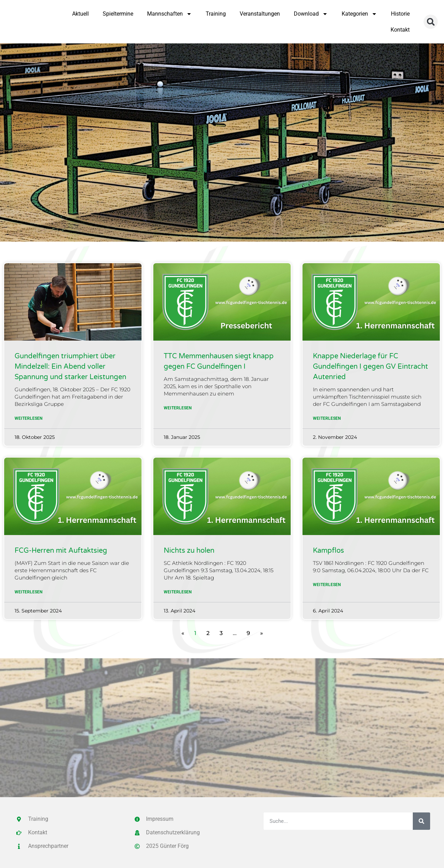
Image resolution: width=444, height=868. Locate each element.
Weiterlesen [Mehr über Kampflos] (327, 585)
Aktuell (80, 14)
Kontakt (400, 30)
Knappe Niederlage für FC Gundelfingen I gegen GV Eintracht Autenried (370, 367)
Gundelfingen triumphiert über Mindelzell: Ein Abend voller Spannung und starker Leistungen (70, 367)
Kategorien (359, 14)
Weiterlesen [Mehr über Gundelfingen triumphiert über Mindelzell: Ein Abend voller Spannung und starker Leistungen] (28, 418)
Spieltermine (118, 14)
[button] (431, 22)
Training (216, 14)
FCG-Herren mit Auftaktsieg (61, 551)
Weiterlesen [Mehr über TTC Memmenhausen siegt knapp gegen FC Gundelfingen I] (178, 408)
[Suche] (421, 821)
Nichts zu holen (189, 551)
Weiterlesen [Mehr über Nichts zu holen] (178, 592)
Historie (400, 14)
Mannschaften (169, 14)
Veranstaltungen (260, 14)
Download (311, 14)
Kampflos (328, 551)
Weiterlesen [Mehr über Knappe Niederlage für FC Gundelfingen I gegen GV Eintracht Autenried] (327, 418)
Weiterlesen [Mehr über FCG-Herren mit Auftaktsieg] (28, 592)
